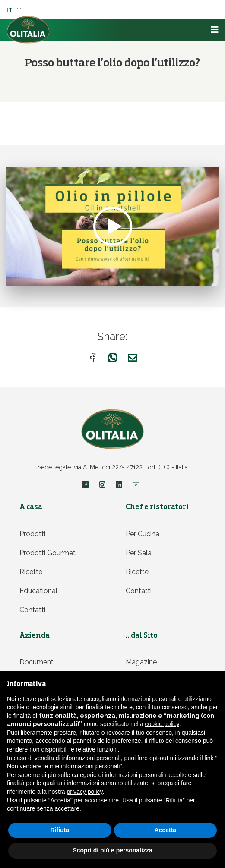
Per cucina (143, 534)
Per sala (139, 553)
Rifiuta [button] (60, 830)
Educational (38, 591)
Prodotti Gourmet (48, 553)
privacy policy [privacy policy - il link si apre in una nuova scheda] (85, 792)
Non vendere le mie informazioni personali (63, 766)
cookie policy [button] (162, 724)
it (14, 10)
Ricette (31, 572)
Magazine (141, 662)
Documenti (37, 662)
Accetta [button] (165, 830)
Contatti (32, 610)
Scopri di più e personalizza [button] (112, 850)
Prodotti (32, 534)
